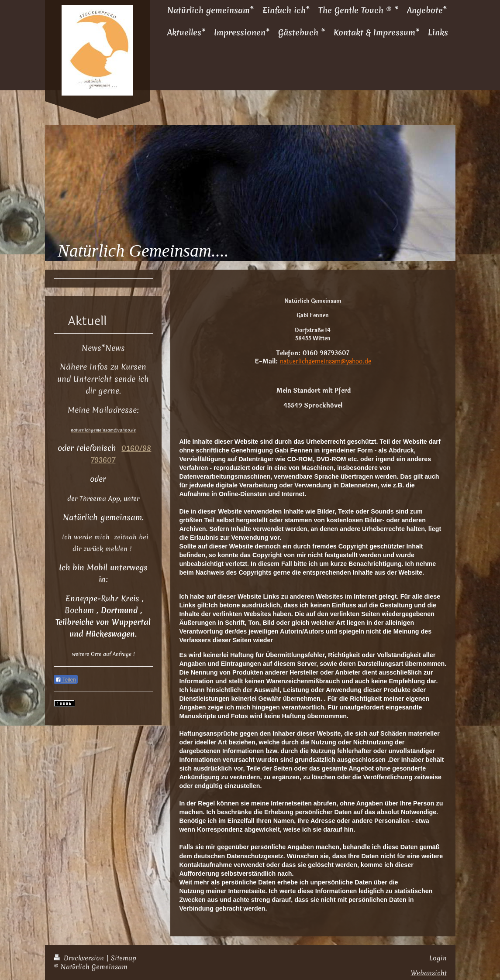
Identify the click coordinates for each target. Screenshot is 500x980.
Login (438, 958)
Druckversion (80, 958)
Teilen (66, 680)
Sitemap (124, 958)
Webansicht (429, 973)
